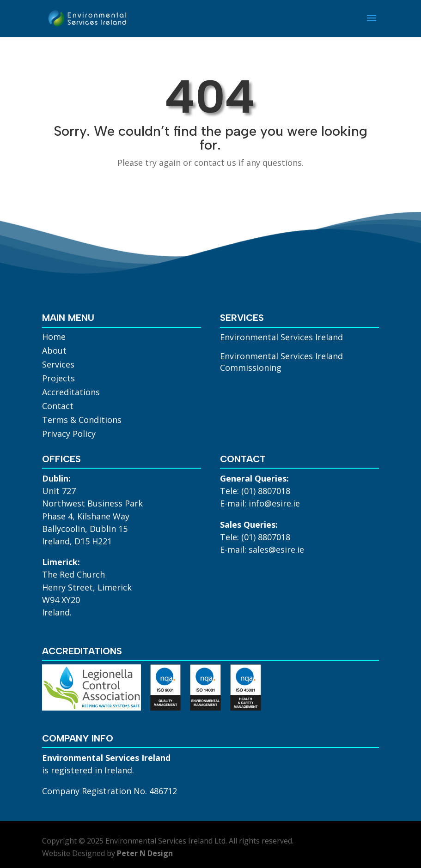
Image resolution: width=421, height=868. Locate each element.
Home (54, 338)
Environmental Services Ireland (281, 337)
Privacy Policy (69, 435)
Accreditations (71, 393)
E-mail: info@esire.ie (260, 503)
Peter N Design (145, 853)
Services (58, 365)
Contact (58, 407)
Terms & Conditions (82, 421)
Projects (58, 379)
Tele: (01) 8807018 (255, 491)
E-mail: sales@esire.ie (262, 549)
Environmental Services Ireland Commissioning (281, 362)
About (54, 352)
